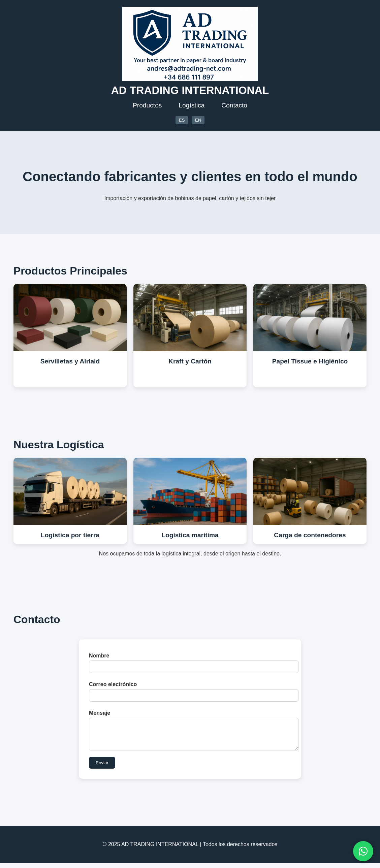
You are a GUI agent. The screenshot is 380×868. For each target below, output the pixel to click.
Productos (147, 105)
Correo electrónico (113, 684)
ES (182, 120)
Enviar (102, 768)
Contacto (234, 105)
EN (198, 120)
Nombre (99, 656)
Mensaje (100, 713)
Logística (192, 105)
